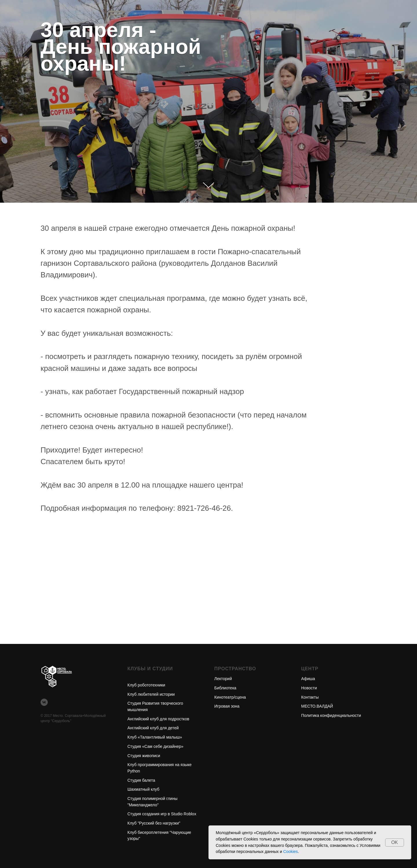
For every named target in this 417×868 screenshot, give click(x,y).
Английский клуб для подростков (158, 719)
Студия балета (141, 780)
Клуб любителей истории (151, 694)
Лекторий (223, 679)
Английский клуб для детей (153, 728)
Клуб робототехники (146, 685)
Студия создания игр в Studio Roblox (162, 814)
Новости (309, 688)
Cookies (291, 851)
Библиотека (225, 688)
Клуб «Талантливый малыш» (155, 737)
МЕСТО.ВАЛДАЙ (317, 706)
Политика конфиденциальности (331, 715)
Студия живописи (144, 756)
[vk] (44, 702)
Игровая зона (227, 706)
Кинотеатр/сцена (230, 697)
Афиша (308, 679)
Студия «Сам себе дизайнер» (155, 746)
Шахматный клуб (143, 789)
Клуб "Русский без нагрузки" (154, 823)
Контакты (310, 697)
